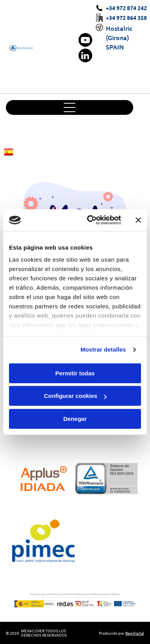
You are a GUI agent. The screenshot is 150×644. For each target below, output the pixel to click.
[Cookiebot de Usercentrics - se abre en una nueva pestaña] (90, 220)
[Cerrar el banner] (138, 220)
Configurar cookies (75, 396)
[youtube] (85, 41)
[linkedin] (85, 56)
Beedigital (135, 633)
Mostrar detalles (103, 349)
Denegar (75, 419)
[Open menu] (70, 107)
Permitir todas (75, 373)
